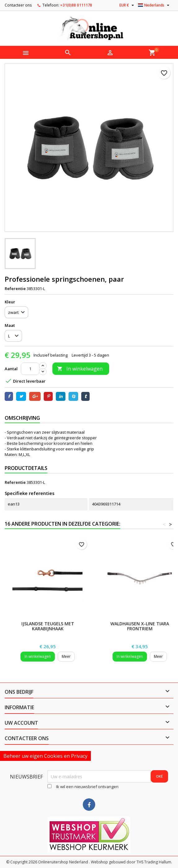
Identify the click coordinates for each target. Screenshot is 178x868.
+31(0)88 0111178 (76, 5)
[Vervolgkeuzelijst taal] (154, 5)
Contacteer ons (18, 5)
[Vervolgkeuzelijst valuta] (127, 5)
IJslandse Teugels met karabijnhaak (48, 626)
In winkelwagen (80, 369)
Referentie (15, 289)
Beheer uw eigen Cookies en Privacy (45, 756)
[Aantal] (30, 369)
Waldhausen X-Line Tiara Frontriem (140, 626)
